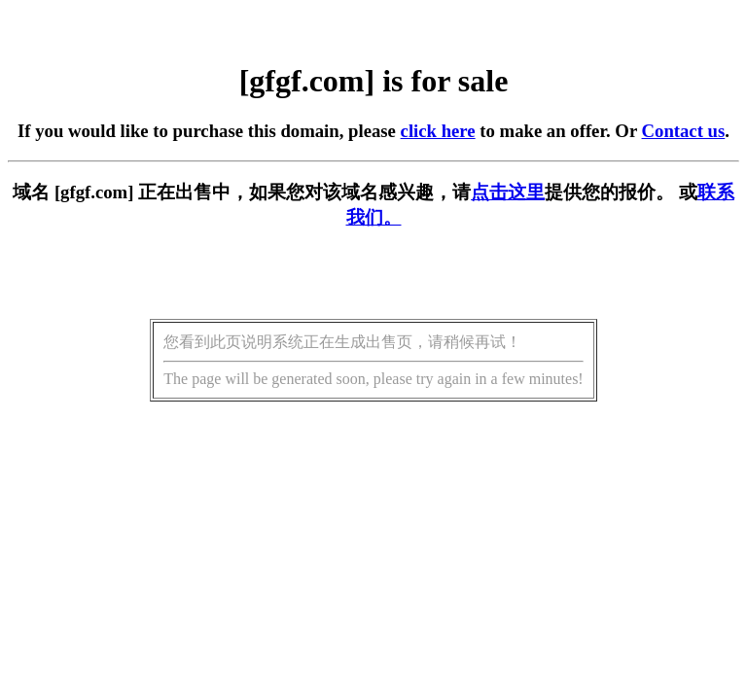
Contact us (684, 131)
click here (438, 131)
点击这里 (508, 192)
